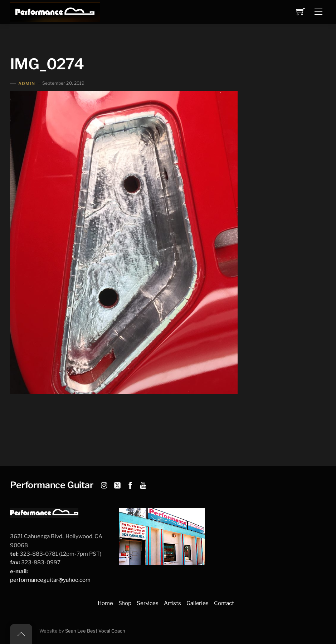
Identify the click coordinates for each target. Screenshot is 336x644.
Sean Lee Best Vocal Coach (95, 631)
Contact (224, 603)
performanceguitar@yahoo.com (50, 580)
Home (105, 603)
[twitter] (117, 484)
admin (27, 83)
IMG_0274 (47, 64)
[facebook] (130, 484)
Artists (172, 603)
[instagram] (104, 484)
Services (148, 603)
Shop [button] (125, 603)
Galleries (198, 603)
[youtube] (143, 484)
